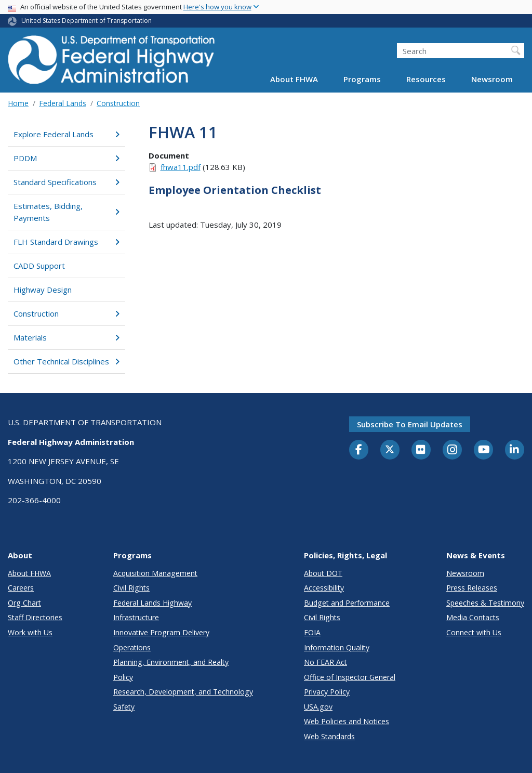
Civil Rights (131, 588)
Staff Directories (35, 617)
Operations (132, 647)
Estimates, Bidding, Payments (66, 212)
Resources (426, 79)
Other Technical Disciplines (66, 361)
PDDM (66, 158)
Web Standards (329, 736)
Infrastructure (136, 617)
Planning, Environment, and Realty (171, 662)
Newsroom (492, 79)
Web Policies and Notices (347, 721)
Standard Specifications (66, 182)
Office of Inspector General (350, 677)
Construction (118, 103)
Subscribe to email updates (410, 424)
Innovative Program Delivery (161, 632)
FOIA (312, 632)
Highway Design (43, 290)
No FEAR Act (325, 662)
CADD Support (39, 266)
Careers (21, 588)
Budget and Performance (347, 603)
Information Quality (337, 647)
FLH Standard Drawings (66, 242)
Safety (124, 707)
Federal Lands (63, 103)
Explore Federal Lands (66, 134)
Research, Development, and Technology (183, 692)
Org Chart (24, 603)
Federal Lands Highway (152, 603)
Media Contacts (473, 617)
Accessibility (324, 588)
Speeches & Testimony (485, 603)
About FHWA (294, 79)
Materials (66, 337)
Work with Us (30, 632)
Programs (362, 79)
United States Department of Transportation (87, 21)
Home (18, 103)
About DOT (323, 573)
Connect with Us (474, 632)
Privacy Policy (327, 692)
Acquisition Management (155, 573)
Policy (123, 677)
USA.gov (318, 707)
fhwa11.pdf (181, 167)
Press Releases (472, 588)
